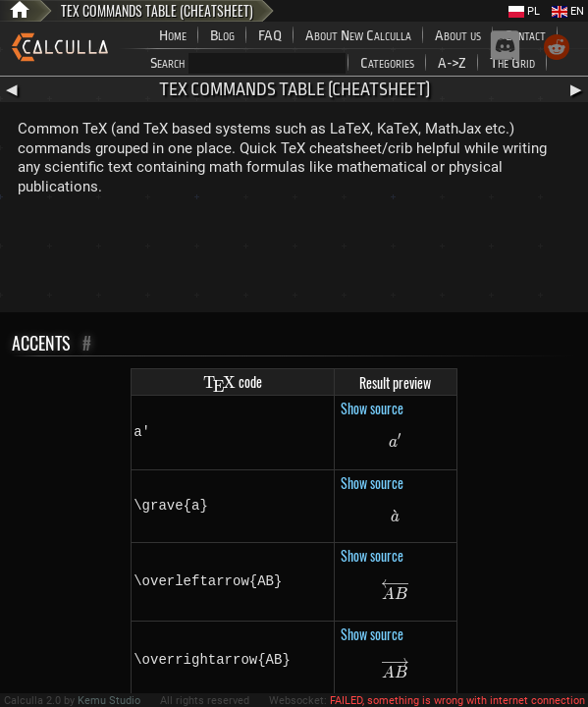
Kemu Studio (109, 701)
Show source (372, 408)
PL (524, 11)
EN (568, 11)
